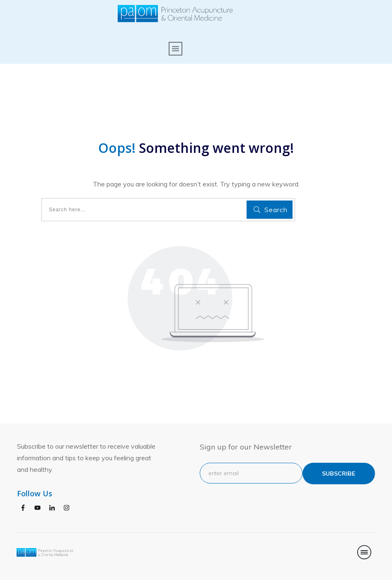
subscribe (339, 474)
